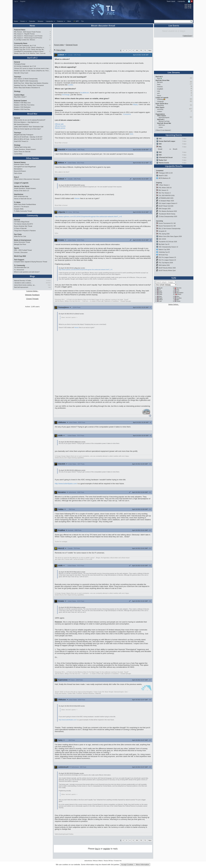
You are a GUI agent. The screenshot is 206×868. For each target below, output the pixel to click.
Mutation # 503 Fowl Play (22, 109)
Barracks (160, 82)
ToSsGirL (160, 87)
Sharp (178, 301)
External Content (20, 101)
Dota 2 (16, 177)
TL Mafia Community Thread (23, 211)
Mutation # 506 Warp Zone (22, 103)
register (107, 849)
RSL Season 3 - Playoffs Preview (24, 34)
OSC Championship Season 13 (168, 247)
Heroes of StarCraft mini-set (23, 199)
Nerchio (179, 288)
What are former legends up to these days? (27, 129)
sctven (161, 127)
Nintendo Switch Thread (22, 164)
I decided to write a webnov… (23, 283)
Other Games (32, 158)
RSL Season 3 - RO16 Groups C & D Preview (28, 36)
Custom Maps (19, 95)
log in (97, 849)
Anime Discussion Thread (22, 242)
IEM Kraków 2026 (164, 265)
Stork (159, 84)
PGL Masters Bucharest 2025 (168, 211)
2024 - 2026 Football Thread (23, 250)
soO (158, 93)
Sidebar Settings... (174, 304)
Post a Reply (59, 50)
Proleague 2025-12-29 (166, 173)
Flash (161, 298)
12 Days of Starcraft (20, 228)
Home (16, 21)
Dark (160, 291)
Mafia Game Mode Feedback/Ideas (25, 204)
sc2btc (71, 85)
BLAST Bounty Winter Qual (167, 270)
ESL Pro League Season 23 (167, 257)
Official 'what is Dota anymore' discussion (27, 179)
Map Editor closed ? (20, 97)
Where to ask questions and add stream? (27, 272)
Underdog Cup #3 (164, 252)
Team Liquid (171, 1)
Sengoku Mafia (19, 209)
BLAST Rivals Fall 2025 (166, 206)
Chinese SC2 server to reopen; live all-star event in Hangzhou (32, 68)
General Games (20, 162)
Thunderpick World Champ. (167, 214)
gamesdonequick (164, 117)
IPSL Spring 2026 (164, 234)
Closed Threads (32, 299)
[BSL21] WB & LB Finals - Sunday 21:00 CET (28, 139)
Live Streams (174, 72)
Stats (161, 294)
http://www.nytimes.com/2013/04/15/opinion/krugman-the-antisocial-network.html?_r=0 (88, 217)
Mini (178, 300)
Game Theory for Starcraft (22, 152)
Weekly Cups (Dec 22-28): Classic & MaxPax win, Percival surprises (30, 47)
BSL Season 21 (163, 190)
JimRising (160, 99)
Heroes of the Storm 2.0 (21, 191)
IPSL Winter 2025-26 (165, 188)
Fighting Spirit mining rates (22, 147)
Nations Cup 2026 (164, 249)
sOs (178, 289)
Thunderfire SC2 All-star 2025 (168, 242)
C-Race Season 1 (164, 185)
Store (69, 21)
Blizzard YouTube (164, 121)
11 (50, 51)
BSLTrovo (162, 125)
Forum (24, 21)
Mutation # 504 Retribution (22, 107)
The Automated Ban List (22, 267)
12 (50, 40)
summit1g (160, 109)
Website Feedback (32, 295)
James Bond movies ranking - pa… (25, 285)
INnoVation (180, 293)
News (32, 26)
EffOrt (161, 300)
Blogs (32, 276)
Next (150, 50)
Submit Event (188, 36)
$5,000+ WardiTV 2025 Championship (26, 81)
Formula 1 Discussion (21, 252)
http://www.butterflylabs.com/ (66, 484)
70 (141, 50)
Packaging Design (20, 64)
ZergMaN (160, 89)
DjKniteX (48, 283)
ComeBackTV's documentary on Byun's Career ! (29, 51)
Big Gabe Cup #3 (164, 244)
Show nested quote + (69, 318)
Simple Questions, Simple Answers (25, 149)
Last (160, 301)
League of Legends (21, 183)
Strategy (17, 91)
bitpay (135, 104)
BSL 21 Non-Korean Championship (169, 229)
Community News (21, 43)
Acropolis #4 (162, 231)
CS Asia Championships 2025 (168, 216)
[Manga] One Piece (20, 244)
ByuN (161, 288)
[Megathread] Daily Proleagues (24, 135)
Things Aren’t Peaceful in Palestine (25, 231)
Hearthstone (19, 194)
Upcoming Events (174, 135)
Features (61, 21)
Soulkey (179, 298)
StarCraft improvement (21, 287)
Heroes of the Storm (22, 186)
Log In (16, 1)
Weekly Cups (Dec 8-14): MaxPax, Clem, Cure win (30, 53)
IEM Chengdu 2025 (165, 209)
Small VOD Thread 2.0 (21, 141)
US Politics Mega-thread (22, 222)
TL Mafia (17, 202)
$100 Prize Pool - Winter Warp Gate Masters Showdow (31, 83)
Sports (17, 248)
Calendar (32, 21)
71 (145, 50)
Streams (40, 21)
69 (137, 50)
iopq (49, 287)
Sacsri (159, 96)
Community (32, 215)
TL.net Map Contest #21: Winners (25, 40)
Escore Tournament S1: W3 (167, 226)
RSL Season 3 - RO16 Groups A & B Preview (28, 38)
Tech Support (19, 260)
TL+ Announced (19, 270)
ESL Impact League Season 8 (168, 203)
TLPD (174, 278)
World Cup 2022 (20, 256)
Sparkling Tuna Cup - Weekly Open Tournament (29, 85)
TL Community (20, 265)
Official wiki (59, 124)
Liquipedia (181, 1)
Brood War (32, 114)
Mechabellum (18, 169)
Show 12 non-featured (163, 130)
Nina (159, 78)
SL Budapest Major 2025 (166, 201)
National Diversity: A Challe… (23, 281)
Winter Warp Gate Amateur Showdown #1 (27, 88)
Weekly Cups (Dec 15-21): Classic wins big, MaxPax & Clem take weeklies (30, 49)
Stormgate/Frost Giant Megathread (25, 167)
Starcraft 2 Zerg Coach (21, 73)
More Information (142, 865)
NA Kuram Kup (163, 255)
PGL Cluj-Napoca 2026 (166, 263)
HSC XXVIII (162, 239)
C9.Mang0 (160, 102)
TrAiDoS (48, 281)
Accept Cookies (127, 865)
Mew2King (160, 105)
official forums (60, 126)
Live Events (174, 26)
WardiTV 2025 (163, 176)
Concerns (127, 114)
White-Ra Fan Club (20, 236)
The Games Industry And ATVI (23, 224)
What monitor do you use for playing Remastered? (30, 120)
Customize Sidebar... (32, 291)
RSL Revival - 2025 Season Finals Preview (27, 32)
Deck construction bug (21, 196)
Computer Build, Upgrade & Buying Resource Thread (31, 262)
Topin (49, 285)
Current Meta (18, 154)
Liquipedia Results (174, 166)
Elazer (179, 294)
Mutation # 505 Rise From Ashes (24, 105)
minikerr (160, 111)
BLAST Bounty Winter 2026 (167, 268)
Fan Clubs (18, 234)
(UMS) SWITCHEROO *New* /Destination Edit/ (29, 127)
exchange (66, 95)
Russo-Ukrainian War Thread (23, 226)
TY (160, 289)
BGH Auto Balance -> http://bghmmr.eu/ (26, 122)
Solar (161, 293)
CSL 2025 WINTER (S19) (167, 195)
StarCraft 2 (32, 58)
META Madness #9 (164, 178)
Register (23, 1)
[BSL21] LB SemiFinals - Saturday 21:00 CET (28, 137)
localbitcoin (85, 93)
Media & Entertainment (23, 240)
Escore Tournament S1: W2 (167, 223)
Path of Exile (18, 173)
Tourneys (18, 77)
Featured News (20, 30)
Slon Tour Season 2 (165, 193)
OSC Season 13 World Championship (26, 79)
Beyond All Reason (20, 171)
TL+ (83, 21)
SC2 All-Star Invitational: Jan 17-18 (25, 45)
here (131, 134)
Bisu (178, 296)
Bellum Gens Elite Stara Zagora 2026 (170, 236)
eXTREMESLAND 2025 (166, 198)
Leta (159, 91)
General (17, 62)
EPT (76, 21)
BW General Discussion (21, 124)
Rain (160, 296)
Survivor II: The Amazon (22, 207)
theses (77, 198)
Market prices (60, 128)
